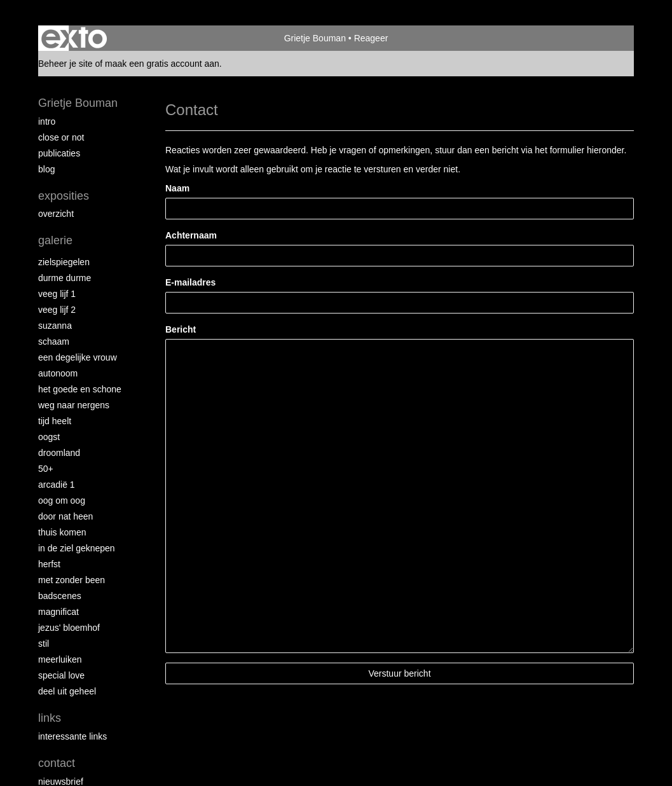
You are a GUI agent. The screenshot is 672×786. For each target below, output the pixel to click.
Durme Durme (65, 278)
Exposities (64, 196)
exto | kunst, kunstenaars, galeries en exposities (74, 38)
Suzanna (55, 326)
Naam (177, 188)
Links (50, 718)
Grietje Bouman (315, 38)
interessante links (72, 736)
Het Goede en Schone (80, 389)
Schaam (54, 341)
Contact (57, 763)
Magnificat (58, 612)
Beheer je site (65, 64)
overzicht (56, 214)
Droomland (59, 453)
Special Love (61, 675)
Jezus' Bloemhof (69, 628)
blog (46, 169)
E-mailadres (190, 282)
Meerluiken (60, 659)
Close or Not (61, 137)
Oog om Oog (62, 500)
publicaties (59, 153)
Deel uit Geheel (67, 691)
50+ (46, 469)
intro (47, 121)
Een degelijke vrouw (78, 357)
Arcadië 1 (57, 485)
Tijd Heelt (55, 421)
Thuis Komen (62, 532)
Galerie (55, 240)
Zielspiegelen (64, 262)
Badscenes (60, 596)
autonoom (58, 373)
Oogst (49, 437)
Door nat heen (65, 516)
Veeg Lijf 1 (57, 294)
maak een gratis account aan (162, 64)
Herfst (49, 564)
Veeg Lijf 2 (57, 310)
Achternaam (191, 235)
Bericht (181, 329)
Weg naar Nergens (74, 405)
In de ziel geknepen (77, 548)
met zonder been (72, 580)
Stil (44, 644)
